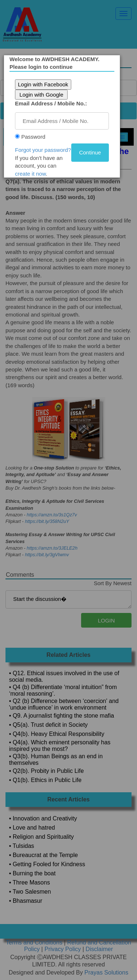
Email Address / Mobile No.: (52, 103)
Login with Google (42, 95)
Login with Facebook (44, 84)
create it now (31, 174)
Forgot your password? (44, 150)
